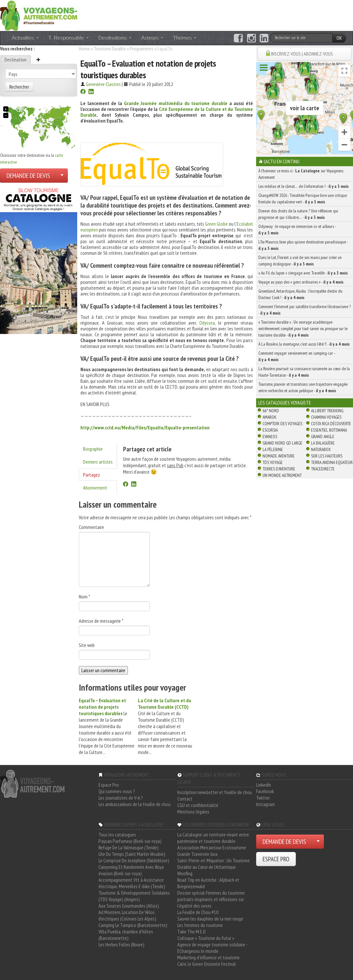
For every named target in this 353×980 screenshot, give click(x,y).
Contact (185, 799)
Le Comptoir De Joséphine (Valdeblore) (134, 860)
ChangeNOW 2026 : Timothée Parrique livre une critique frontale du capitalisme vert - (303, 199)
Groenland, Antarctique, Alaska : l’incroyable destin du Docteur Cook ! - (300, 294)
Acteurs (152, 38)
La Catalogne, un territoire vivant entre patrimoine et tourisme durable (213, 838)
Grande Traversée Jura (197, 854)
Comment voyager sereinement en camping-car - (297, 356)
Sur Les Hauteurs (327, 456)
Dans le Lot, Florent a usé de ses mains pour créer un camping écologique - (300, 261)
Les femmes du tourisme (200, 925)
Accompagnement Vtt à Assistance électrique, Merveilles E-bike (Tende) (132, 883)
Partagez (92, 475)
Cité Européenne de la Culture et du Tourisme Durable (167, 112)
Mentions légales (193, 812)
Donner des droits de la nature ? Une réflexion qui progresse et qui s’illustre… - (298, 214)
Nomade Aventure (279, 456)
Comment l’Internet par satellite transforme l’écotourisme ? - (305, 310)
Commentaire (91, 527)
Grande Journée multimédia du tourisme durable (176, 103)
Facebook (265, 791)
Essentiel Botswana (329, 430)
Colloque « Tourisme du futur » (206, 938)
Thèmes (185, 38)
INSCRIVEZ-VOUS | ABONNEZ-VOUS (302, 54)
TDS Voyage (273, 462)
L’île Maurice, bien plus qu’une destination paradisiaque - (303, 245)
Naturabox (321, 449)
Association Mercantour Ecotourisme (212, 847)
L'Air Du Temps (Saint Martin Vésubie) (132, 854)
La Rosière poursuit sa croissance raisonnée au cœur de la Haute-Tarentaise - (304, 372)
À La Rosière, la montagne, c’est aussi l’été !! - (304, 344)
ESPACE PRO (276, 859)
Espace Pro (109, 785)
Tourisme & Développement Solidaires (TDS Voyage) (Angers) (134, 896)
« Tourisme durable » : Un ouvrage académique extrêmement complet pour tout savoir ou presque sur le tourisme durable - (303, 328)
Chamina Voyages (326, 417)
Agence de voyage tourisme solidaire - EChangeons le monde (212, 948)
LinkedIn (264, 785)
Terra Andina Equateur (332, 462)
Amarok (270, 417)
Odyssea (207, 323)
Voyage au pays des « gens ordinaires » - (301, 282)
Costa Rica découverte (331, 424)
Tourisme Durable (110, 48)
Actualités (25, 38)
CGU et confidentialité (198, 805)
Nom (84, 597)
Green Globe (217, 224)
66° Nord (271, 411)
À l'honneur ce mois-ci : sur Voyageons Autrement (301, 174)
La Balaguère (323, 443)
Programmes (142, 48)
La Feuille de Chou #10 (198, 912)
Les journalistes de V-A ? (121, 798)
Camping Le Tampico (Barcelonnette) (133, 925)
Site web (87, 645)
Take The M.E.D (192, 932)
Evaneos (270, 436)
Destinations (115, 38)
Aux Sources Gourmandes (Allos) (129, 906)
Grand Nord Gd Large (282, 443)
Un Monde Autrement (282, 475)
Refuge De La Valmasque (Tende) (129, 847)
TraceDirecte (323, 469)
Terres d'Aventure (279, 469)
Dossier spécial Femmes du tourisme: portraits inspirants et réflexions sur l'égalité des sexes (211, 899)
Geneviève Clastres (103, 84)
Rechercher (19, 87)
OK (339, 38)
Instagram (265, 804)
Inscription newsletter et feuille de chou (215, 792)
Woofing (185, 873)
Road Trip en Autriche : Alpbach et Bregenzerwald (208, 883)
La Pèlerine (273, 449)
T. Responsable (69, 38)
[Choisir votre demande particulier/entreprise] (62, 176)
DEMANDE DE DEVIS (28, 176)
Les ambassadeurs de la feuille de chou (135, 804)
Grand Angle (323, 436)
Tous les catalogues (117, 835)
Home (84, 48)
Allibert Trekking (327, 411)
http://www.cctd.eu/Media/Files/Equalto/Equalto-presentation (145, 427)
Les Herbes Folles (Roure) (121, 944)
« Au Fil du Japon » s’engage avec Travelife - (303, 273)
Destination (16, 59)
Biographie (93, 449)
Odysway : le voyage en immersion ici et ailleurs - (297, 230)
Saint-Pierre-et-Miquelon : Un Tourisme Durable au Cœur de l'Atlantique (213, 864)
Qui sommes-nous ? (117, 791)
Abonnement (95, 488)
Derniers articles (98, 462)
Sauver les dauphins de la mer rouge (210, 919)
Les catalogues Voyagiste (285, 403)
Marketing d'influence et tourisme (208, 957)
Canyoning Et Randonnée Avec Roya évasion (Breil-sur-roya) (131, 870)
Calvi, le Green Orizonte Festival (207, 964)
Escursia (270, 430)
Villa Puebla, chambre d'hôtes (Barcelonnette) (126, 935)
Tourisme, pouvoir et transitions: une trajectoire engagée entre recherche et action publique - (303, 387)
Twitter (263, 798)
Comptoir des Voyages (282, 424)
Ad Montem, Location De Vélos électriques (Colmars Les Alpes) (127, 915)
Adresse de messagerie (101, 621)
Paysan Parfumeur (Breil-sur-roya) (130, 841)
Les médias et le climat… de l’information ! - (304, 186)
